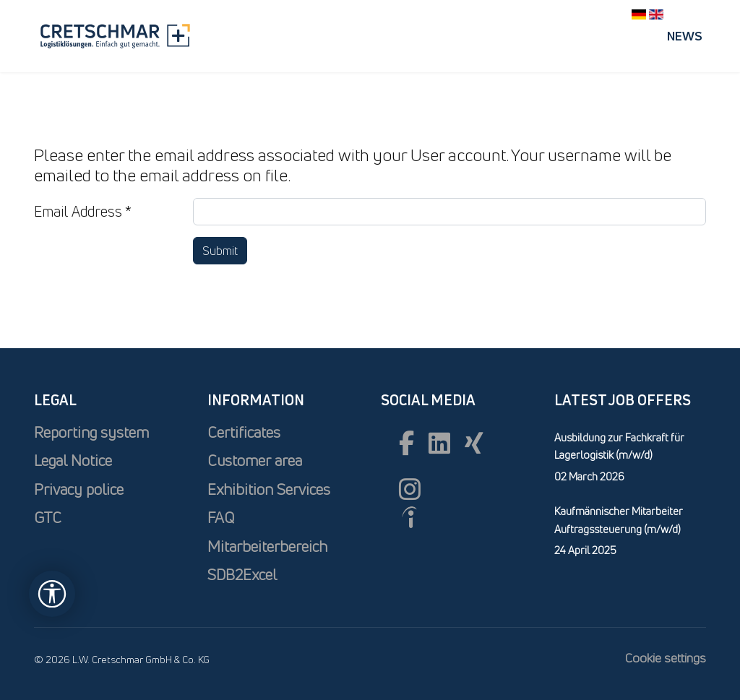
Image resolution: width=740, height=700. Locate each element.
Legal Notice (73, 461)
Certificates (244, 432)
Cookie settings (666, 658)
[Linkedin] (439, 443)
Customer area (255, 461)
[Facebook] (406, 443)
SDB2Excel (242, 575)
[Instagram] (410, 489)
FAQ (221, 518)
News (685, 36)
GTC (48, 518)
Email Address (83, 211)
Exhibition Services (269, 489)
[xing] (474, 443)
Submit (220, 251)
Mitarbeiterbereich (267, 546)
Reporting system (91, 432)
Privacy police (79, 489)
